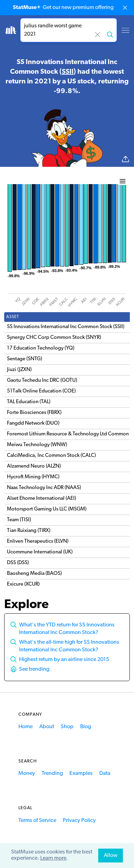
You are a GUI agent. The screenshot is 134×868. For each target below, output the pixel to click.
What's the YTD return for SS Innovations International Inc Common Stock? (67, 629)
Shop (67, 727)
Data (105, 774)
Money (27, 774)
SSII (68, 72)
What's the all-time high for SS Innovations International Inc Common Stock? (69, 646)
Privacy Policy (79, 821)
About (47, 727)
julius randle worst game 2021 (69, 30)
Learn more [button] (53, 858)
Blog (86, 727)
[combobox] (69, 30)
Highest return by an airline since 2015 (64, 660)
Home (26, 727)
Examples (81, 774)
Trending (52, 774)
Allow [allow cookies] (111, 856)
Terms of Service (37, 821)
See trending (34, 669)
